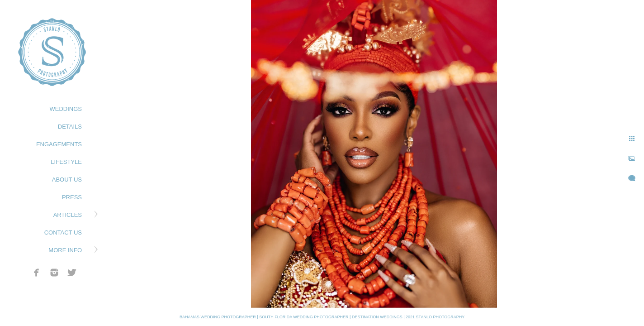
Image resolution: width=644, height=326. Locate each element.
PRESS (72, 197)
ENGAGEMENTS (59, 144)
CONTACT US (63, 233)
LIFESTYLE (66, 162)
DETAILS (70, 127)
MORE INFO (65, 250)
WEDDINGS (66, 109)
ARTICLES (68, 215)
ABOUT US (67, 180)
